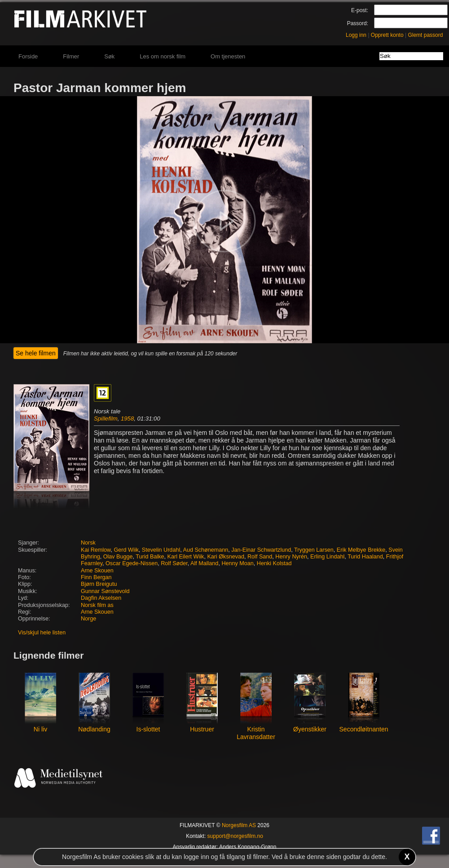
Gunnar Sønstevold (105, 591)
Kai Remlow (96, 550)
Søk (109, 56)
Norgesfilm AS (239, 825)
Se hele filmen (36, 353)
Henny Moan (237, 563)
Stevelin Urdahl (161, 550)
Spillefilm (106, 418)
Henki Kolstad (274, 563)
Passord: (358, 23)
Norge (88, 619)
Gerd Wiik (126, 550)
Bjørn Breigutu (99, 584)
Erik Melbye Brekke (361, 550)
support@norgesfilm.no (235, 836)
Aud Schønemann (206, 550)
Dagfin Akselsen (101, 598)
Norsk (88, 543)
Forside (28, 56)
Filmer (71, 56)
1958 (127, 418)
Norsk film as (97, 605)
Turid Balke (150, 557)
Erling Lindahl (327, 557)
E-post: (360, 10)
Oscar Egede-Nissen (132, 563)
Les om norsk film (163, 56)
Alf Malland (204, 563)
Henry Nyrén (291, 557)
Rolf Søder (174, 563)
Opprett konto (387, 35)
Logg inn (356, 35)
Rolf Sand (260, 557)
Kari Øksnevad (226, 557)
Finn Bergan (96, 577)
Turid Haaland (365, 557)
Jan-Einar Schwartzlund (261, 550)
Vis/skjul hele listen (42, 633)
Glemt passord (425, 35)
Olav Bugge (118, 557)
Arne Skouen (97, 571)
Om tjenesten (228, 56)
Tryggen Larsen (314, 550)
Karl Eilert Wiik (186, 557)
